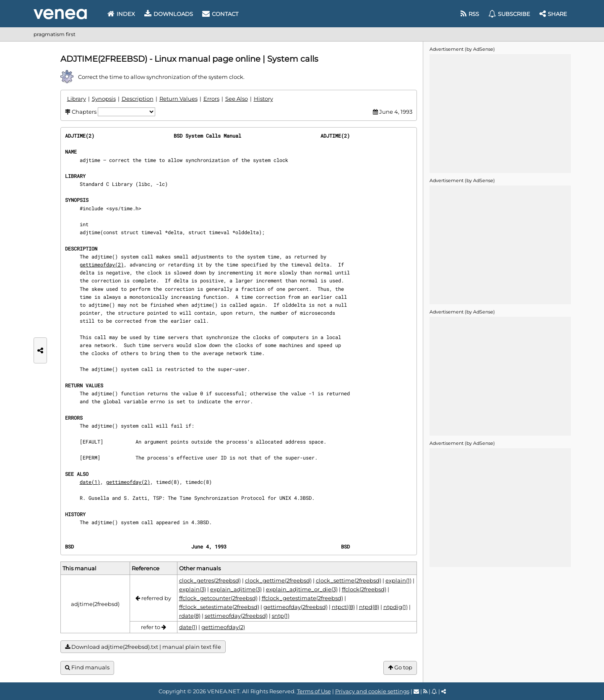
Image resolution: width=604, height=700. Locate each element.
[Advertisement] (500, 113)
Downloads (169, 14)
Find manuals (87, 667)
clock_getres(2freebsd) (210, 580)
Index (121, 14)
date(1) (90, 482)
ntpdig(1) (396, 607)
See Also (237, 99)
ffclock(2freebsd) (364, 589)
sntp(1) (281, 616)
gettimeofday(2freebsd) (295, 607)
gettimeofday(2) (102, 264)
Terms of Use (314, 691)
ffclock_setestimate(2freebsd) (219, 607)
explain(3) (193, 589)
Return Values (178, 99)
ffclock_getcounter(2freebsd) (218, 598)
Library (77, 99)
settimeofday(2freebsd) (236, 616)
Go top (400, 667)
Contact (220, 14)
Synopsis (104, 99)
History (263, 99)
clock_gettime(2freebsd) (278, 580)
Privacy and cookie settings (372, 691)
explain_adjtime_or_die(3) (302, 589)
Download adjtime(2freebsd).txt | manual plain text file (143, 647)
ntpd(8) (369, 607)
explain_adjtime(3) (236, 589)
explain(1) (398, 580)
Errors (211, 99)
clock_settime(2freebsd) (349, 580)
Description (138, 99)
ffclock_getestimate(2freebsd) (302, 598)
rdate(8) (190, 616)
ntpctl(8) (343, 607)
